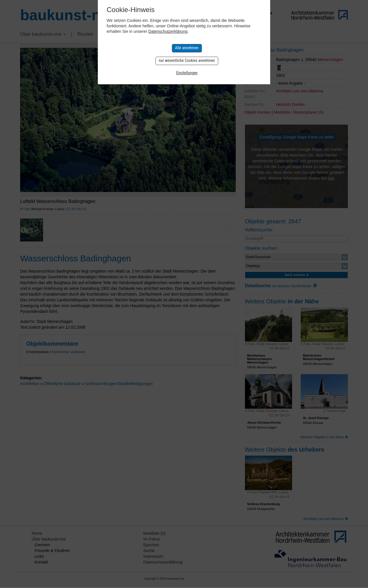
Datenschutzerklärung (168, 31)
